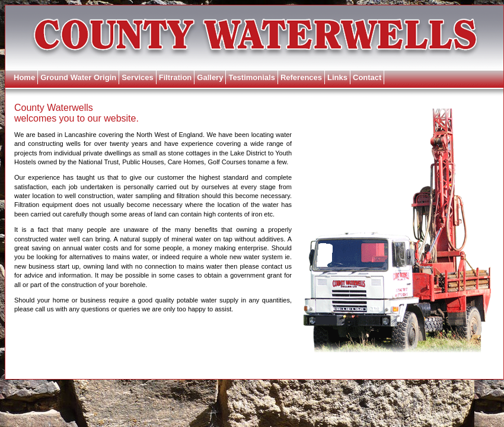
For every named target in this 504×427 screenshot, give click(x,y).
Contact (367, 77)
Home (24, 77)
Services (138, 77)
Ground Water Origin (78, 77)
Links (337, 77)
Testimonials (252, 77)
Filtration (176, 77)
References (301, 77)
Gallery (210, 77)
